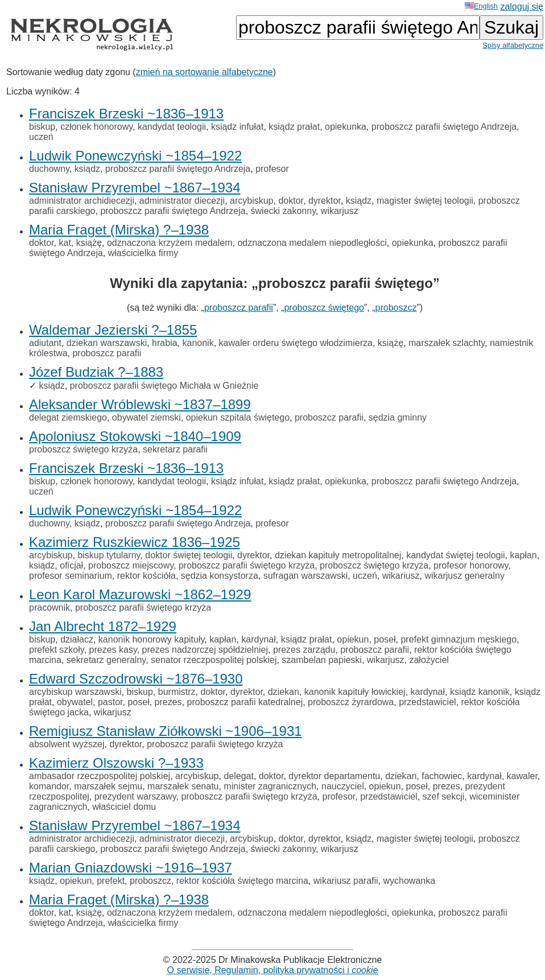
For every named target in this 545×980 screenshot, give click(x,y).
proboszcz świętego (324, 308)
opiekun (353, 639)
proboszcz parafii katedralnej (245, 702)
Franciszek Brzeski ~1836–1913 (126, 114)
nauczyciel (343, 786)
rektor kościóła (146, 576)
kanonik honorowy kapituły (151, 639)
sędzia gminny (398, 417)
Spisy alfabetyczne (513, 45)
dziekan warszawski (107, 343)
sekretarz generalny (106, 660)
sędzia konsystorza (220, 576)
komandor (49, 786)
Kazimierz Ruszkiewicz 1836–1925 (135, 542)
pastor (110, 702)
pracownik (49, 608)
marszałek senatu (183, 786)
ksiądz (87, 169)
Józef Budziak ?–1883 (96, 372)
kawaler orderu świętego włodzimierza (296, 343)
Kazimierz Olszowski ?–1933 (116, 763)
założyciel (429, 660)
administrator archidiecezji (82, 201)
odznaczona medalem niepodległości (312, 243)
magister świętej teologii (425, 201)
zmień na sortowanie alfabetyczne (205, 72)
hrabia (164, 343)
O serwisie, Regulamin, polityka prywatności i (273, 970)
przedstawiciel (427, 702)
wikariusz (401, 576)
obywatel (75, 702)
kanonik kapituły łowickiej (355, 692)
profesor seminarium (71, 576)
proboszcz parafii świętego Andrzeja (444, 127)
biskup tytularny (109, 555)
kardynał (258, 639)
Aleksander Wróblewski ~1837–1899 (140, 404)
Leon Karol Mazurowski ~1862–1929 (140, 594)
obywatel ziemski (146, 417)
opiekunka (346, 127)
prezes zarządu (304, 650)
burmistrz (177, 692)
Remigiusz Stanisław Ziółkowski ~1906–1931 (166, 731)
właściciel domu (124, 807)
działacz (77, 639)
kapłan (523, 555)
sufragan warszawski (306, 576)
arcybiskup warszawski (75, 692)
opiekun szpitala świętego (238, 417)
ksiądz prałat (294, 127)
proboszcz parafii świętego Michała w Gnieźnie (164, 386)
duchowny (49, 169)
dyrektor (325, 201)
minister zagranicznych (270, 786)
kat (65, 243)
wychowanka (410, 881)
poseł (385, 639)
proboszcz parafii (239, 308)
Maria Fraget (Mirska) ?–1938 (119, 230)
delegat (239, 776)
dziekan (284, 692)
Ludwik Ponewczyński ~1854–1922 (135, 156)
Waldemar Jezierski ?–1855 (113, 330)
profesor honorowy (471, 565)
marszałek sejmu (108, 786)
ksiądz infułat (238, 127)
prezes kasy (113, 650)
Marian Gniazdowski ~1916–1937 (131, 868)
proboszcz (396, 308)
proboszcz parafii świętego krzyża (247, 565)
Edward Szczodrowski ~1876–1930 (136, 679)
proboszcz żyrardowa (351, 702)
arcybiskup (251, 201)
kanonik (198, 343)
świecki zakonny (283, 211)
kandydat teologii (172, 127)
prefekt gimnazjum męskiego (459, 639)
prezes (168, 702)
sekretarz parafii (175, 449)
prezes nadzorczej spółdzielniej (205, 650)
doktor (291, 201)
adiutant (45, 343)
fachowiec (442, 776)
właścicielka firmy (143, 253)
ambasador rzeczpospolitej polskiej (100, 776)
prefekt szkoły (57, 650)
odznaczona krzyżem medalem (170, 243)
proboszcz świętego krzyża (83, 449)
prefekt (111, 881)
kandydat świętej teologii (455, 555)
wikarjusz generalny (465, 576)
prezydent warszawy (135, 796)
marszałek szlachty (447, 343)
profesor (272, 169)
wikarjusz (340, 211)
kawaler (522, 776)
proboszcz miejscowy (131, 565)
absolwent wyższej (67, 744)
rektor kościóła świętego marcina (242, 881)
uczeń (41, 137)
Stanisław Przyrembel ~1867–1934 (135, 188)
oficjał (71, 565)
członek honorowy (96, 127)
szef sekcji (444, 796)
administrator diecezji (182, 201)
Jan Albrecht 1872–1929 (103, 626)
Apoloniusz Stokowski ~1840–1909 (135, 436)
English (481, 6)
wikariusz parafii (346, 881)
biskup (42, 127)
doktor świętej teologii (189, 555)
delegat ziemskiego (68, 417)
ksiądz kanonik (480, 692)
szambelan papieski (322, 660)
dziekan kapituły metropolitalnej (338, 555)
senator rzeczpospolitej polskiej (214, 660)
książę (89, 243)
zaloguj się (522, 7)
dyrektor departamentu (334, 776)
